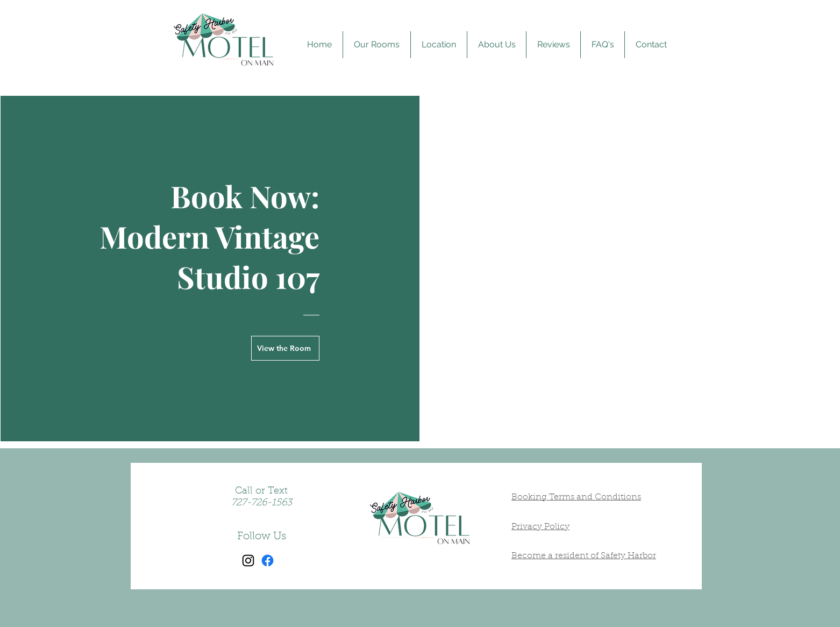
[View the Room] (285, 348)
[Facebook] (268, 561)
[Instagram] (248, 561)
